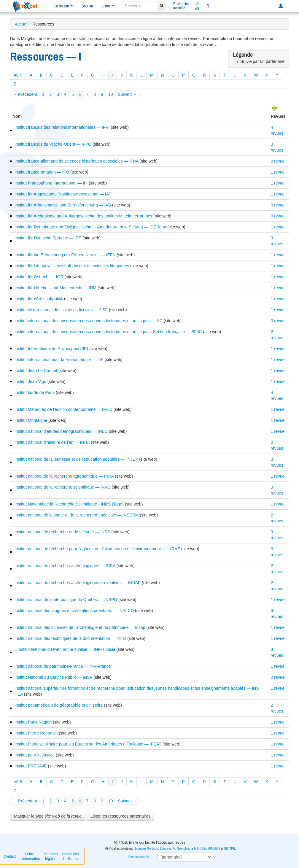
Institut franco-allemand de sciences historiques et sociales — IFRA (77, 161)
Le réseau (63, 6)
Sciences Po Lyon (146, 849)
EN (197, 3)
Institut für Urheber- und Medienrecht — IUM (55, 288)
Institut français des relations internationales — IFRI (62, 127)
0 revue (278, 161)
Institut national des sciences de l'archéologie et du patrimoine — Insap (80, 627)
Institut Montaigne (31, 420)
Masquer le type (48, 816)
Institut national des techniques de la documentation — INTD (70, 638)
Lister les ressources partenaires (120, 816)
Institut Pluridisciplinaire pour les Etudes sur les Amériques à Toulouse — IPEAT (88, 744)
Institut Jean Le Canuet (36, 371)
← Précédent (25, 94)
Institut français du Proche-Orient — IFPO (53, 144)
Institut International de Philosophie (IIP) (51, 349)
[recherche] (140, 6)
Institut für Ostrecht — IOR (39, 277)
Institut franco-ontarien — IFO (42, 172)
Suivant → (127, 94)
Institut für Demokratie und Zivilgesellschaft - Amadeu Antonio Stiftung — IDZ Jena (90, 227)
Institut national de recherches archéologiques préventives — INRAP (78, 583)
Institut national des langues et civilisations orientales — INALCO (74, 611)
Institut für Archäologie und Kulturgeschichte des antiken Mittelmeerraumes (84, 216)
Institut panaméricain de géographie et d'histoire (59, 705)
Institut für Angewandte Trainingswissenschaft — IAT (63, 194)
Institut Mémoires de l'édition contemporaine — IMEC (63, 409)
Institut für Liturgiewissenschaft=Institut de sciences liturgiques (72, 266)
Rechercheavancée (181, 6)
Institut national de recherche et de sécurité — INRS (62, 532)
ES (197, 9)
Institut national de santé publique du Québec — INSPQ (66, 600)
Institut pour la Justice (35, 755)
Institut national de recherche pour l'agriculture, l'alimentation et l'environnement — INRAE (97, 549)
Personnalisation (139, 857)
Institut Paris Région (33, 722)
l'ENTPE (229, 849)
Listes (108, 6)
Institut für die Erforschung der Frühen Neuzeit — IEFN (65, 255)
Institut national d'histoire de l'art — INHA (52, 442)
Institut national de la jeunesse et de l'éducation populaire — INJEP (76, 459)
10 (111, 94)
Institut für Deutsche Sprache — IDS (48, 238)
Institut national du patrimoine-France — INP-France (63, 666)
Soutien (87, 6)
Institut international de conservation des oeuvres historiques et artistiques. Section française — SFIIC (108, 332)
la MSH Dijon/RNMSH (205, 849)
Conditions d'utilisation (70, 856)
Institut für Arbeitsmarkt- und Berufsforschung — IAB (63, 205)
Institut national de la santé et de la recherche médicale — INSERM (77, 515)
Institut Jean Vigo (30, 381)
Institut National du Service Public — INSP (54, 677)
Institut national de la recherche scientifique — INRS (63, 487)
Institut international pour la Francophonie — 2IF (59, 360)
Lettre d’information (30, 856)
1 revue (278, 172)
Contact (10, 856)
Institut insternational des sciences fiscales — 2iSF (61, 310)
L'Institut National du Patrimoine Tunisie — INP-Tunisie (65, 649)
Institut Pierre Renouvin (36, 733)
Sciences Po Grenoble (174, 849)
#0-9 (18, 75)
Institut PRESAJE (31, 766)
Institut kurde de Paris (35, 392)
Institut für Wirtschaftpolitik (39, 299)
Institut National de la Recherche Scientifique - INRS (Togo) (69, 504)
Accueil (22, 24)
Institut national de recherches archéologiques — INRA (65, 566)
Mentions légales (51, 856)
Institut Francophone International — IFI (51, 183)
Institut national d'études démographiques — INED (61, 431)
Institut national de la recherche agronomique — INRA (64, 476)
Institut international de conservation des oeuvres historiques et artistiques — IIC (89, 321)
